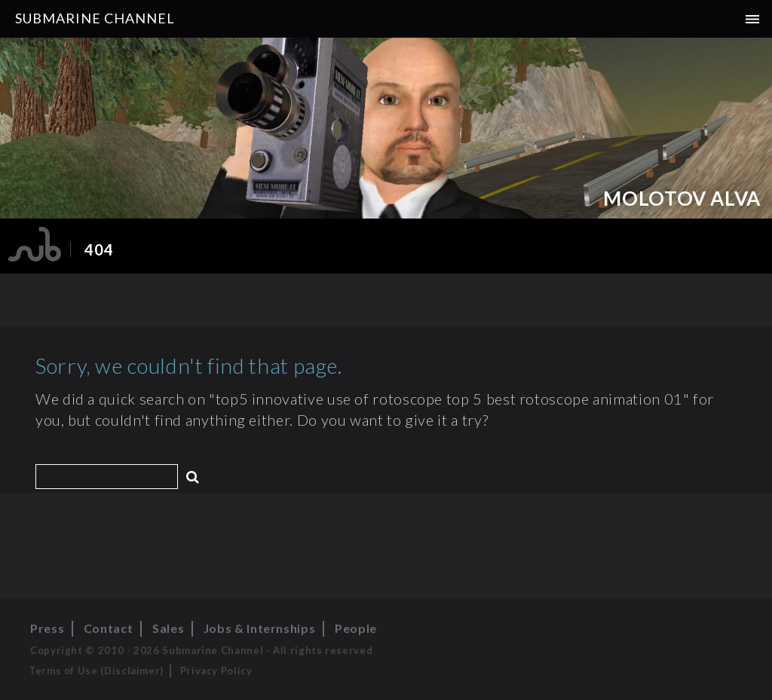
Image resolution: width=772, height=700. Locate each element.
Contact (108, 628)
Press (47, 628)
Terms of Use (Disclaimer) (96, 671)
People (356, 628)
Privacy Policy (216, 671)
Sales (168, 628)
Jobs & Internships (260, 628)
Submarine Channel (95, 18)
